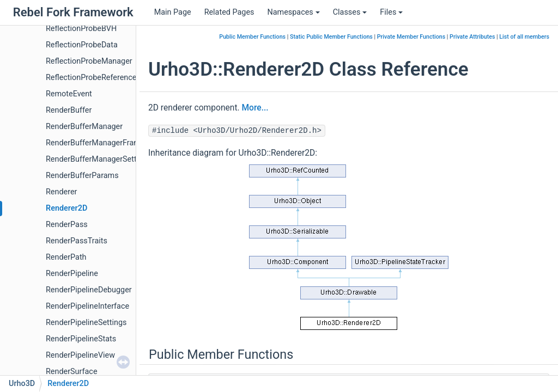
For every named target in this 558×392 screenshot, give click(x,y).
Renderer (61, 192)
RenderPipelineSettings (86, 323)
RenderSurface (72, 372)
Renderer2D (66, 208)
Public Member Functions (252, 37)
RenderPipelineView (80, 355)
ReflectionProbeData (82, 45)
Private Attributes (472, 37)
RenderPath (66, 257)
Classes (350, 12)
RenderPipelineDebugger (89, 290)
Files (391, 12)
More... (255, 108)
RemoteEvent (69, 94)
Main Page (173, 12)
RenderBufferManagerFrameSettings (110, 143)
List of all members (524, 37)
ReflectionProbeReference (91, 78)
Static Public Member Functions (331, 37)
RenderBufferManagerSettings (99, 159)
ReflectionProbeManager (89, 61)
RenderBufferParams (82, 176)
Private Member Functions (411, 37)
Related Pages (229, 12)
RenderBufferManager (84, 127)
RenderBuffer (69, 110)
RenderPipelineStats (81, 339)
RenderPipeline (72, 274)
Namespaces (293, 12)
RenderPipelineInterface (87, 306)
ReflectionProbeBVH (81, 29)
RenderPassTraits (77, 241)
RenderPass (67, 225)
